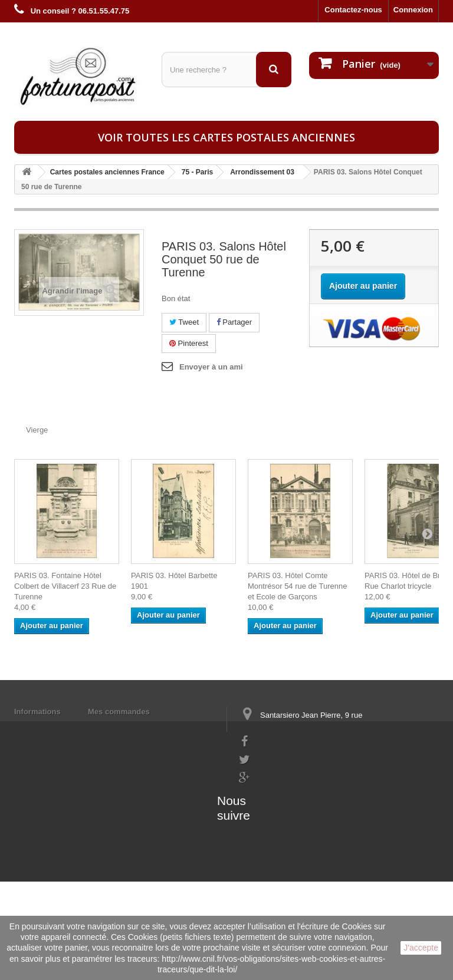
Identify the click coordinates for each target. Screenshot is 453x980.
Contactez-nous (353, 10)
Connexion (413, 10)
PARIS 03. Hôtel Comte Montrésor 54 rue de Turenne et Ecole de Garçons (297, 586)
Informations (37, 712)
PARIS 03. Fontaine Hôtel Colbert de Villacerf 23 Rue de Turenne (65, 586)
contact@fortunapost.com (285, 812)
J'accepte (421, 948)
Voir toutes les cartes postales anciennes (226, 137)
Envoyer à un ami (211, 367)
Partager (234, 322)
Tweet (184, 322)
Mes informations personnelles (144, 727)
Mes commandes (119, 712)
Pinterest (189, 343)
